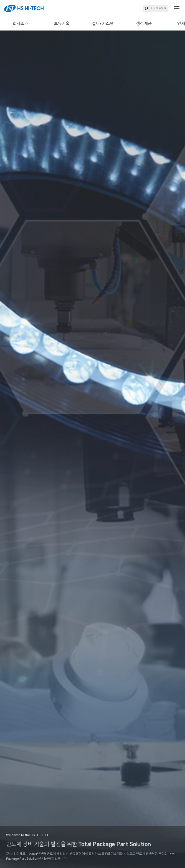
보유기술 (62, 24)
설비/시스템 (103, 24)
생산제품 (144, 24)
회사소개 (21, 24)
